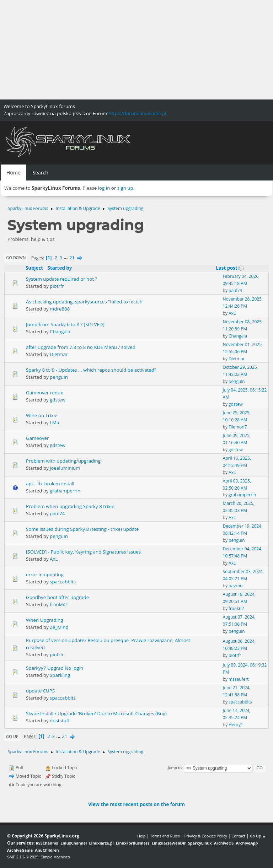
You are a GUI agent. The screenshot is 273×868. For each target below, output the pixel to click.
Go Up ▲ (258, 836)
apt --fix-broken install (50, 484)
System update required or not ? (61, 279)
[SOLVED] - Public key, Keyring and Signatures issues (83, 552)
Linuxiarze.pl (101, 843)
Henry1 (236, 725)
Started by (60, 268)
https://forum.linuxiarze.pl (137, 113)
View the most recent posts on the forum (136, 804)
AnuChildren (47, 850)
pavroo (235, 586)
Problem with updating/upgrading (63, 461)
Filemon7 (238, 427)
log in (104, 188)
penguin (59, 377)
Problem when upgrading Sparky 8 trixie (70, 506)
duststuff (60, 721)
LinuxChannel (74, 843)
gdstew (58, 400)
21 (72, 258)
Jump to (175, 768)
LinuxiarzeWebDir (169, 843)
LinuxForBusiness (133, 843)
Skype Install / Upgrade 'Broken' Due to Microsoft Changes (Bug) (96, 713)
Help (141, 836)
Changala (60, 331)
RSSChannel (47, 843)
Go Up (12, 736)
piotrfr (57, 286)
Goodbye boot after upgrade (57, 597)
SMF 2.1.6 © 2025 (23, 857)
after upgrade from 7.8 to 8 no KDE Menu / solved (81, 347)
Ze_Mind (59, 627)
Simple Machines (55, 857)
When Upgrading (45, 620)
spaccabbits (63, 582)
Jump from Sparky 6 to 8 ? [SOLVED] (65, 324)
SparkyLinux (200, 843)
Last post (230, 268)
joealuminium (65, 468)
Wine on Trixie (42, 415)
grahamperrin (65, 491)
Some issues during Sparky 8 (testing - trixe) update (82, 529)
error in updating (45, 575)
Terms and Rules (165, 836)
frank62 (58, 604)
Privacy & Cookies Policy (205, 836)
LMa (54, 422)
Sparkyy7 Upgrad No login (55, 668)
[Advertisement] (136, 50)
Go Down (16, 257)
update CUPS (40, 691)
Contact (238, 836)
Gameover (38, 438)
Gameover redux (44, 393)
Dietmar (59, 354)
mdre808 (60, 309)
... (66, 258)
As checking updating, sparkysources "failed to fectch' (85, 302)
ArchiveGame (20, 850)
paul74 (235, 290)
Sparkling (60, 675)
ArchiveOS (224, 843)
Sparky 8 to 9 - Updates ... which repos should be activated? (91, 370)
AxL (232, 313)
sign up (125, 188)
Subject (34, 268)
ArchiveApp (247, 843)
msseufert (239, 679)
